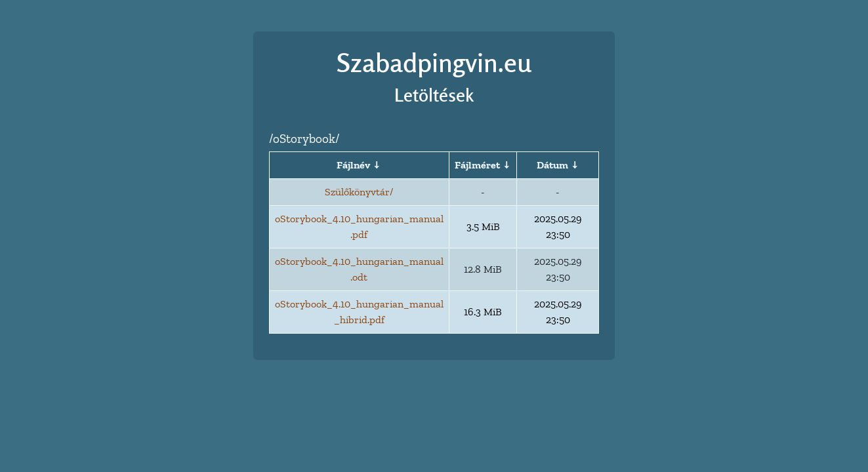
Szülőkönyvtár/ (359, 192)
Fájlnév (353, 165)
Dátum (552, 165)
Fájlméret (477, 165)
